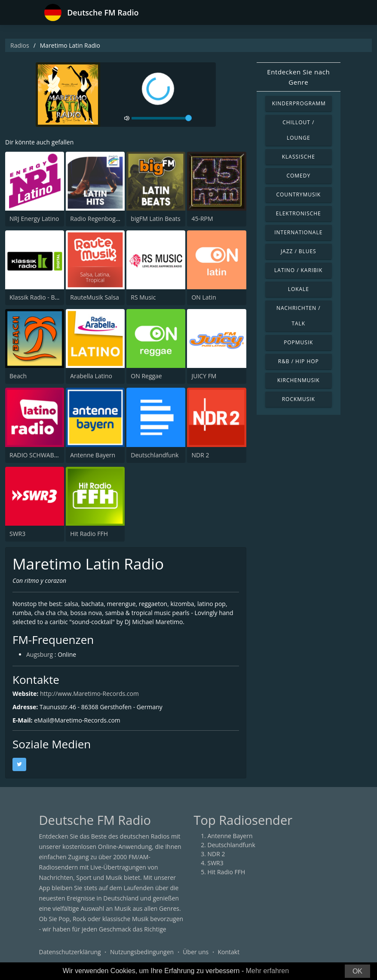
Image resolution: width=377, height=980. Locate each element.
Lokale (299, 289)
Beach (18, 376)
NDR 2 (200, 455)
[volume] (162, 118)
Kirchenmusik (299, 380)
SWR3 (17, 534)
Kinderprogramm (299, 103)
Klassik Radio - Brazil (38, 297)
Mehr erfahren (268, 971)
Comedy (299, 176)
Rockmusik (299, 399)
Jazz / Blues (299, 251)
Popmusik (298, 342)
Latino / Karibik (298, 270)
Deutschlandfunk (155, 455)
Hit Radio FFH (89, 534)
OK (357, 971)
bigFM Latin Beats (155, 219)
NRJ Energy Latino (34, 219)
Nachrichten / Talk (299, 316)
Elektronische (299, 213)
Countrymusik (298, 194)
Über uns (196, 952)
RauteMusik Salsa (95, 297)
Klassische (299, 157)
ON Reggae (146, 376)
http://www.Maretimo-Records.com (89, 694)
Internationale (298, 232)
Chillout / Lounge (298, 130)
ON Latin (204, 297)
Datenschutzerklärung (70, 952)
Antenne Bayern (93, 455)
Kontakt (228, 952)
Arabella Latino (91, 376)
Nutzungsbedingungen (142, 952)
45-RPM (202, 219)
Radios (20, 45)
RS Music (143, 297)
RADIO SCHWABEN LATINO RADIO (57, 455)
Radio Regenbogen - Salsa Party (114, 219)
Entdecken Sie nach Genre (298, 77)
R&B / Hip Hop (299, 361)
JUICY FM (204, 376)
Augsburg (40, 654)
